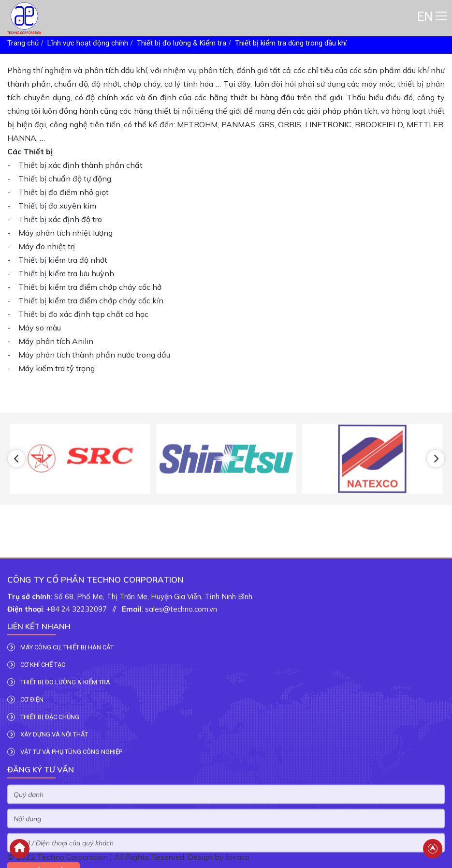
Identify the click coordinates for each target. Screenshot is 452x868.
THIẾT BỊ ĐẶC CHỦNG (43, 833)
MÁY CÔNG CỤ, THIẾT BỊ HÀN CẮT (60, 763)
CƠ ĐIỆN (25, 815)
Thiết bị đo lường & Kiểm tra (182, 43)
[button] (16, 488)
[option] (80, 488)
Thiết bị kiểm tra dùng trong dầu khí (291, 43)
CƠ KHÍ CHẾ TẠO (36, 780)
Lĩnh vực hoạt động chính (88, 43)
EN (425, 17)
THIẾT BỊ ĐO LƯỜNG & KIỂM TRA (59, 798)
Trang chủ (23, 43)
